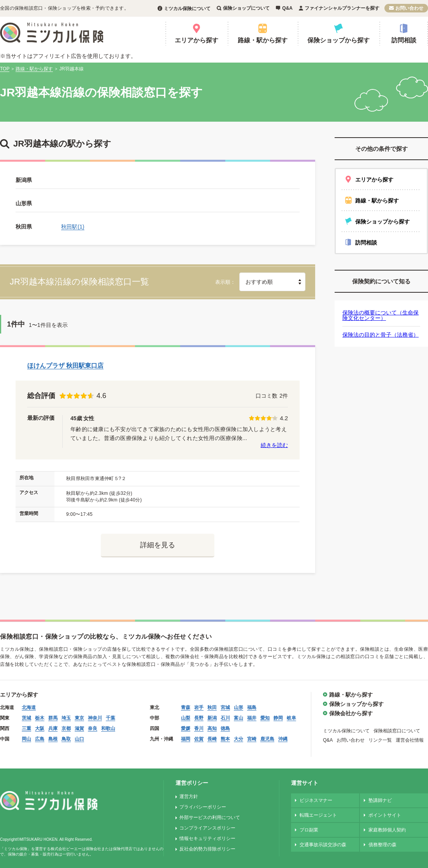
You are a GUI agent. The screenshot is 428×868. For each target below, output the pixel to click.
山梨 (186, 718)
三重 (26, 728)
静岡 (278, 718)
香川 (199, 728)
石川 (225, 718)
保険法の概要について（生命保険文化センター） (381, 315)
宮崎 (252, 739)
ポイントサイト (385, 815)
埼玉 (66, 718)
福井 (252, 718)
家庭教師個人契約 (387, 830)
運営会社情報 (410, 740)
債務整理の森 (382, 845)
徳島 (225, 728)
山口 (79, 739)
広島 (40, 739)
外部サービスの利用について (210, 817)
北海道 (29, 707)
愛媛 (186, 728)
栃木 (40, 718)
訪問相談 (404, 40)
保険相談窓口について (397, 731)
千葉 (111, 718)
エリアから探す (196, 40)
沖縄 (283, 739)
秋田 (212, 707)
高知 (212, 728)
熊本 (225, 739)
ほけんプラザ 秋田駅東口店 (65, 366)
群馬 (53, 718)
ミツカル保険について (187, 9)
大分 (239, 739)
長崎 (212, 739)
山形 (239, 707)
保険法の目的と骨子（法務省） (381, 335)
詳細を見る (158, 545)
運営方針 (189, 796)
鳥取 (66, 739)
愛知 (265, 718)
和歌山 (108, 728)
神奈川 (95, 718)
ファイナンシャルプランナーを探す (342, 8)
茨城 (26, 718)
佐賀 (199, 739)
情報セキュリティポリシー (207, 838)
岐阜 (291, 718)
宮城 (225, 707)
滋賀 (79, 728)
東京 (79, 718)
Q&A (287, 8)
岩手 (199, 707)
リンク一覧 (380, 740)
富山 (239, 718)
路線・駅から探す (263, 40)
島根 (53, 739)
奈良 (93, 728)
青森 (186, 707)
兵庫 (53, 728)
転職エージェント (318, 815)
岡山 (26, 739)
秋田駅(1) (73, 227)
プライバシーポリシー (203, 807)
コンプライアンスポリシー (207, 828)
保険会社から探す (351, 713)
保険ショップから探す (339, 40)
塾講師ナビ (380, 800)
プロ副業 (309, 830)
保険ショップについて (246, 8)
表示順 (223, 282)
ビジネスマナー (316, 800)
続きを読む (274, 445)
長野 (199, 718)
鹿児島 (267, 739)
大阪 (40, 728)
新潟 (212, 718)
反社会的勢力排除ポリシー (207, 849)
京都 (66, 728)
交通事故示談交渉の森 (323, 845)
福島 (252, 707)
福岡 (186, 739)
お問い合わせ (409, 8)
